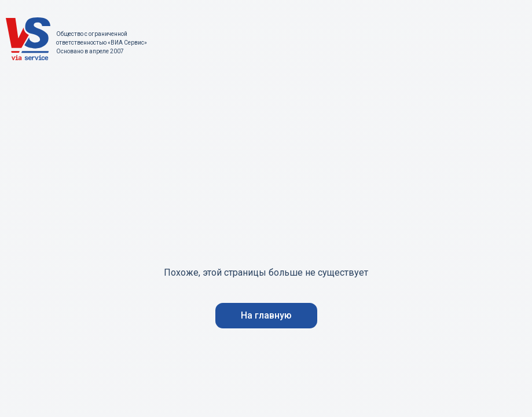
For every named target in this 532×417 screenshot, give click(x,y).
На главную (266, 315)
